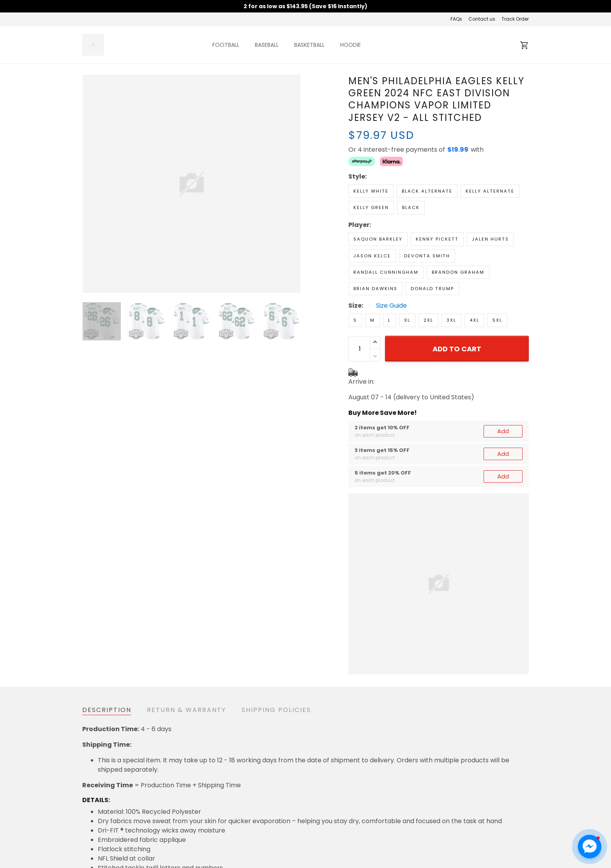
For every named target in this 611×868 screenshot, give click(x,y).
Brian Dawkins (375, 289)
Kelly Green (371, 207)
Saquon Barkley (378, 239)
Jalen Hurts (490, 239)
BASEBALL (267, 45)
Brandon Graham (458, 272)
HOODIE (351, 45)
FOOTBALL (226, 45)
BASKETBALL (309, 45)
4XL (474, 320)
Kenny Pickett (437, 239)
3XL (451, 320)
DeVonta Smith (427, 256)
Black (411, 207)
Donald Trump (432, 289)
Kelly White (371, 191)
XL (407, 320)
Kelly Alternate (490, 191)
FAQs (456, 19)
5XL (497, 320)
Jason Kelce (372, 256)
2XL (428, 320)
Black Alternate (427, 191)
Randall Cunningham (386, 272)
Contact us (482, 19)
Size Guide (391, 306)
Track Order (515, 19)
